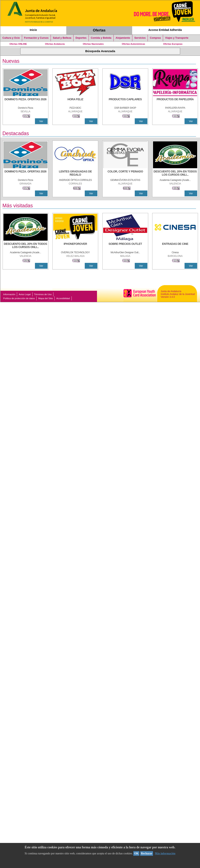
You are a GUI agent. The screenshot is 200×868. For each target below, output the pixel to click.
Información (9, 294)
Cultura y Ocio (11, 38)
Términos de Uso (43, 294)
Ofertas (99, 30)
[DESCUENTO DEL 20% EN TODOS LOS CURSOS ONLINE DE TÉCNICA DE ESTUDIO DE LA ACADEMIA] (175, 173)
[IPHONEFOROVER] (75, 246)
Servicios (140, 38)
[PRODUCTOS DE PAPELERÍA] (175, 101)
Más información (165, 853)
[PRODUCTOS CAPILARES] (125, 101)
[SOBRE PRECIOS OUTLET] (125, 246)
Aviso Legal (25, 294)
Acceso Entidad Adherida (165, 30)
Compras (155, 38)
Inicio (33, 30)
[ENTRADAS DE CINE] (175, 246)
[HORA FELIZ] (75, 101)
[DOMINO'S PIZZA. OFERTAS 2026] (26, 101)
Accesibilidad (63, 298)
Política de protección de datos (19, 298)
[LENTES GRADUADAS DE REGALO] (75, 173)
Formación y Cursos (36, 38)
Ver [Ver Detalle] (41, 121)
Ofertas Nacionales (93, 44)
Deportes (81, 38)
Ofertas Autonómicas (133, 44)
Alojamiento (123, 38)
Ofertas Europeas (173, 44)
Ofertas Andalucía (55, 44)
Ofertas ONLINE (18, 44)
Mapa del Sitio (45, 298)
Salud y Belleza (62, 38)
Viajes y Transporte (177, 38)
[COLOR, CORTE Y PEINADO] (125, 173)
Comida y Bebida (101, 38)
